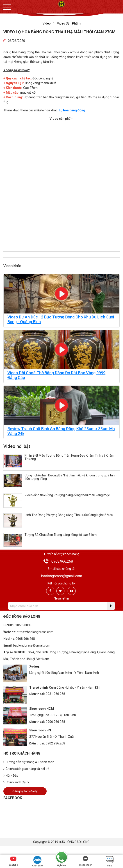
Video (47, 23)
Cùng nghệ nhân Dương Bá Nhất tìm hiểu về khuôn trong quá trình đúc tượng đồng (71, 477)
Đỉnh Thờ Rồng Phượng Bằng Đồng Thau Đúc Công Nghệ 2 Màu (69, 515)
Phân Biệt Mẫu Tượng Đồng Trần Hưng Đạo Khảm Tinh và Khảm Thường (69, 457)
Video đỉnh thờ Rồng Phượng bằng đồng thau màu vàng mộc (67, 495)
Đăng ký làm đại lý (25, 791)
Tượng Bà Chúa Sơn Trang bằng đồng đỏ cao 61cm (61, 535)
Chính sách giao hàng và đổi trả (26, 769)
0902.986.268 (55, 743)
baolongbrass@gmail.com (62, 576)
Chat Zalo (38, 861)
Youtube (13, 861)
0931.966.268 (55, 694)
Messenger (85, 861)
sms (110, 861)
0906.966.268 (55, 722)
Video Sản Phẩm (69, 23)
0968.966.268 (62, 561)
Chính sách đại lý (16, 782)
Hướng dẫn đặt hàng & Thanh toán (29, 762)
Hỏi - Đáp (11, 776)
